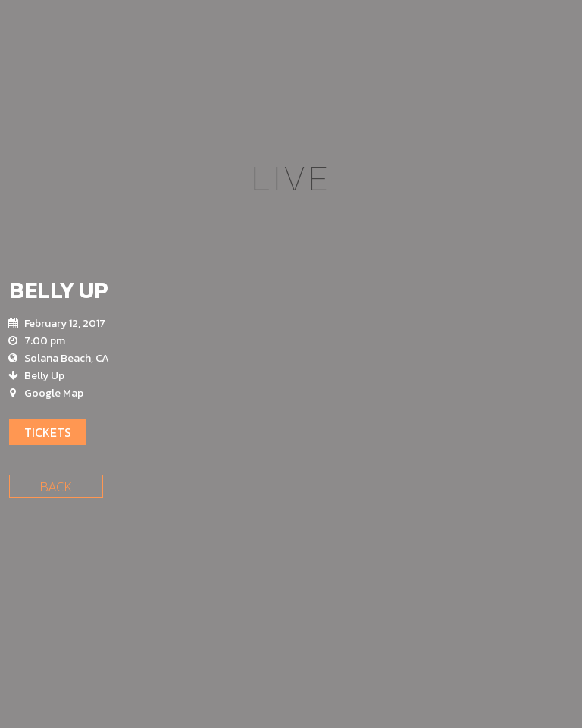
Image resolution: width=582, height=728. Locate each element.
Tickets (48, 432)
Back (56, 486)
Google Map (54, 393)
